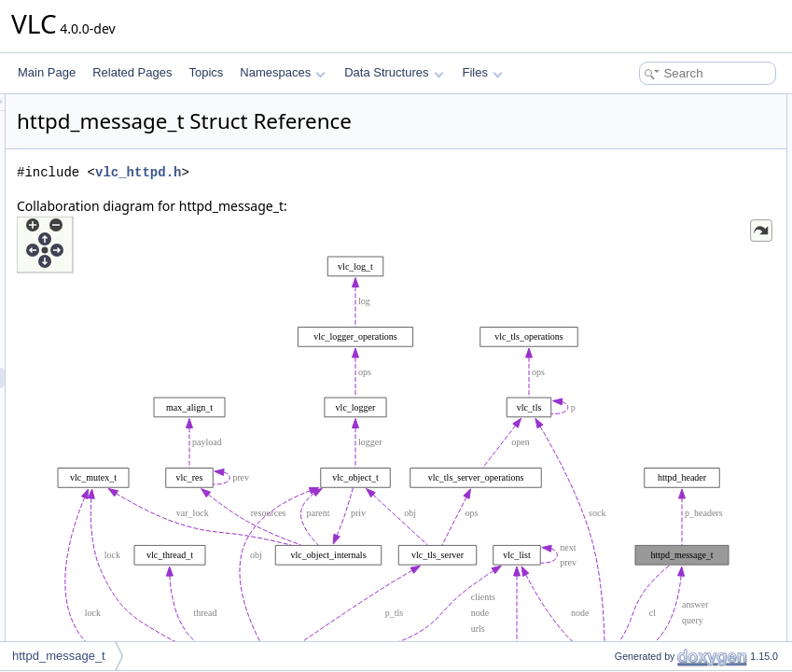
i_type (614, 146)
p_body (617, 351)
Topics (206, 72)
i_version (621, 187)
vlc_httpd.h (371, 198)
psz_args (622, 248)
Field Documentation (635, 371)
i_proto (616, 166)
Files (483, 72)
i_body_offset (632, 310)
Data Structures (394, 72)
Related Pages (132, 72)
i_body (615, 330)
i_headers (624, 269)
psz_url (617, 228)
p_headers (625, 289)
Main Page (47, 72)
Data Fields (612, 105)
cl (603, 125)
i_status (618, 207)
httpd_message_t (59, 656)
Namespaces (282, 72)
